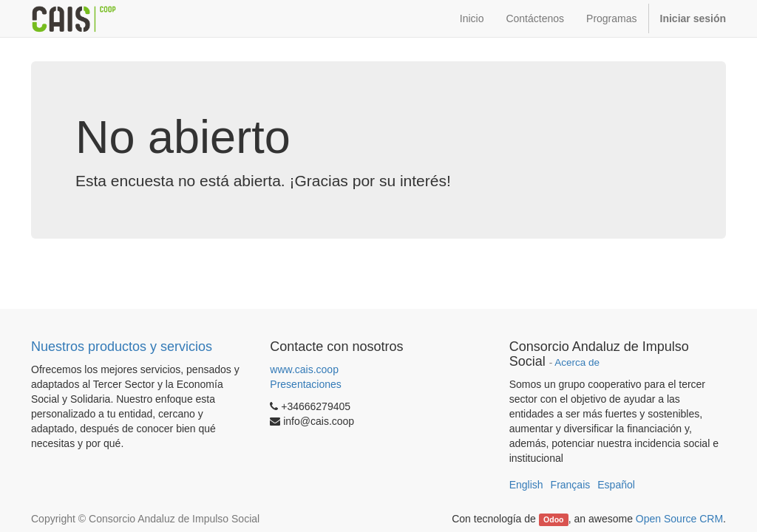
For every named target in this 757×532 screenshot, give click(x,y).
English (526, 485)
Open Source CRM (679, 519)
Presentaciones (306, 384)
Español (616, 485)
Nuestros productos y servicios (122, 347)
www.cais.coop (304, 369)
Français (571, 485)
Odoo (553, 519)
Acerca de (577, 362)
